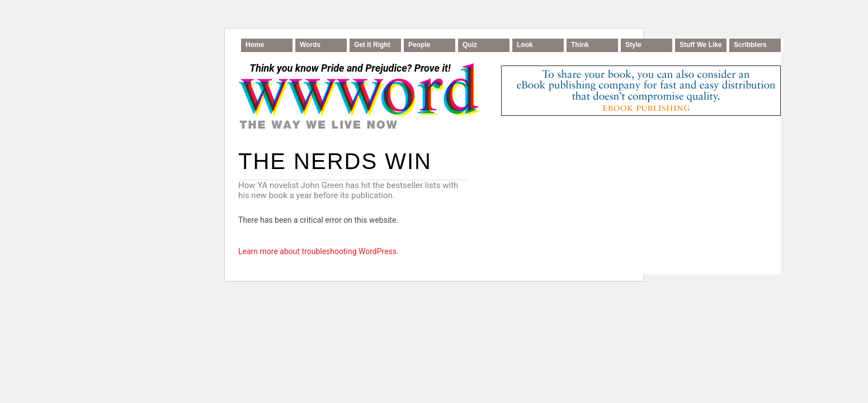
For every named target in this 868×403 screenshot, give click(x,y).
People (419, 45)
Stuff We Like (701, 45)
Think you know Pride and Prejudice (350, 68)
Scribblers (750, 45)
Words (310, 45)
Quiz (470, 45)
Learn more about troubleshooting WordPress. (319, 251)
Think (580, 45)
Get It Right (372, 45)
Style (633, 45)
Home (255, 45)
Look (525, 45)
